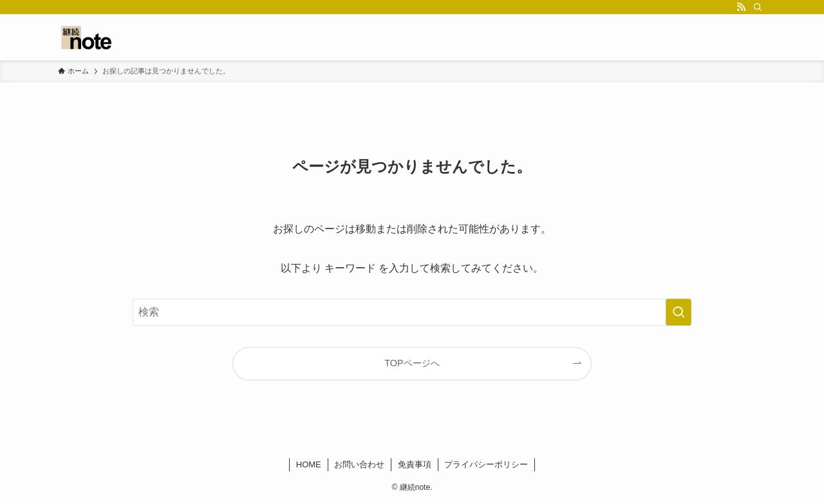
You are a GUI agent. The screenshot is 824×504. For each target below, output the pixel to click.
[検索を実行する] (679, 312)
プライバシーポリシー (486, 464)
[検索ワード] (412, 312)
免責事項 (415, 464)
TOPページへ (412, 363)
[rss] (741, 7)
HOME (309, 464)
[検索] (758, 7)
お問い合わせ (359, 464)
